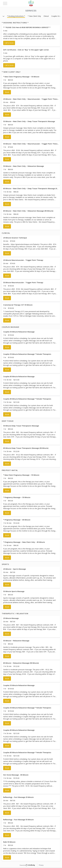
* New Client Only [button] (34, 16)
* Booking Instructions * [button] (16, 16)
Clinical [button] (46, 16)
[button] (31, 36)
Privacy (41, 865)
